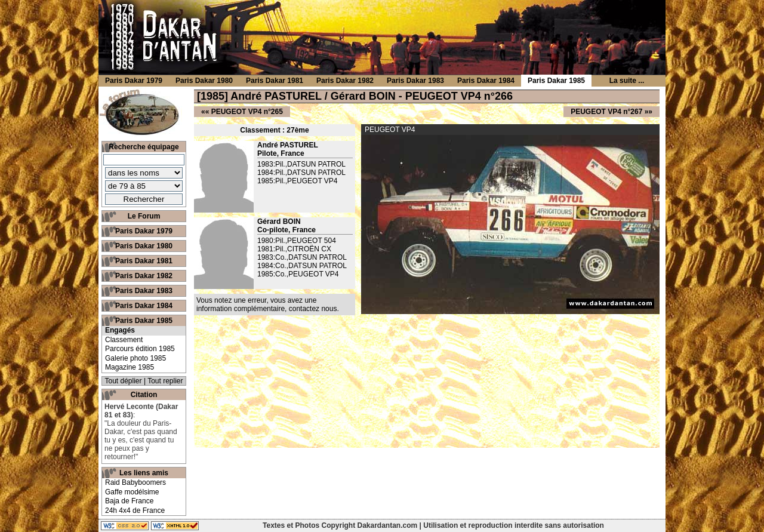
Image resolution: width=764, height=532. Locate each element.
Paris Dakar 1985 (144, 321)
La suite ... (627, 81)
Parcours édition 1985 (140, 349)
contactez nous (313, 309)
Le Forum (144, 216)
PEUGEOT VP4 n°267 (606, 112)
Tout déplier (124, 381)
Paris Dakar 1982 (144, 276)
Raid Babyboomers (135, 482)
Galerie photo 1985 (135, 358)
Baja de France (129, 501)
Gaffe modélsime (132, 492)
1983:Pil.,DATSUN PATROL (301, 164)
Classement (124, 340)
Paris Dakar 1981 (144, 261)
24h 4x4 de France (135, 511)
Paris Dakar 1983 (144, 291)
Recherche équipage (144, 147)
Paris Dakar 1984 (144, 306)
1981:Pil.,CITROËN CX (294, 249)
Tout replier (165, 381)
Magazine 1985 (130, 367)
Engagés (120, 330)
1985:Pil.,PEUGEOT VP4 (298, 181)
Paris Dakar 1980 (144, 246)
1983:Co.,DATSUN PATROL (302, 257)
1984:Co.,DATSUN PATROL (302, 266)
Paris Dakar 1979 (144, 231)
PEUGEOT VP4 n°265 (247, 112)
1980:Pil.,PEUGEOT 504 (297, 241)
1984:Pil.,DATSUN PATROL (301, 173)
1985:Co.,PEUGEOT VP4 (298, 274)
